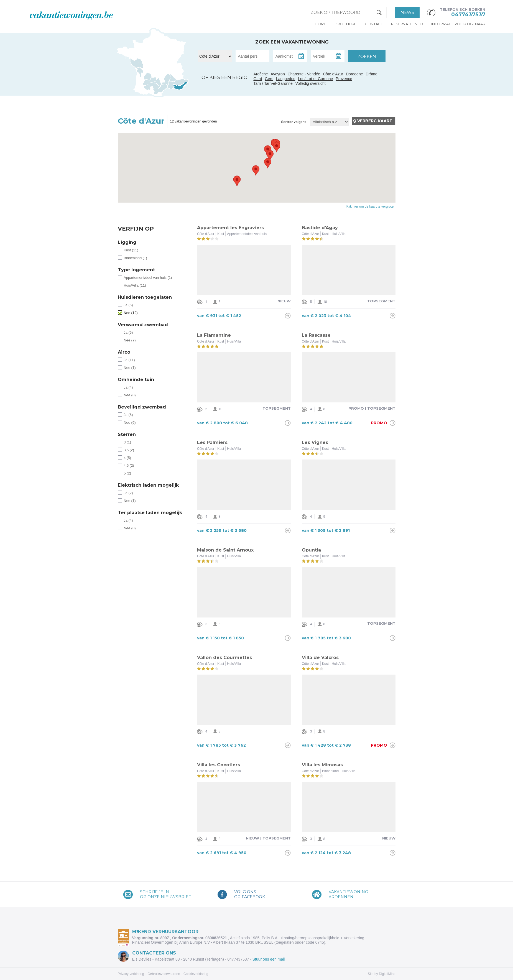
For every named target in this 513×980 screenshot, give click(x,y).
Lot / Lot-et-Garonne (315, 79)
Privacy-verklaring (131, 974)
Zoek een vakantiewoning (292, 42)
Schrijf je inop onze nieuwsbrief (165, 894)
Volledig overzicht (311, 83)
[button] (268, 163)
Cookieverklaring (196, 974)
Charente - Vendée (137, 68)
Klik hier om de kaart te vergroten (371, 206)
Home (321, 24)
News (407, 12)
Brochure (346, 24)
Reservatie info (407, 24)
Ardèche (167, 77)
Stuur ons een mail (269, 959)
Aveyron (278, 74)
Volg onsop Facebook (250, 894)
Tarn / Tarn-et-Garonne (155, 86)
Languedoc (160, 90)
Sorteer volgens (294, 122)
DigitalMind (387, 974)
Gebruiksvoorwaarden (164, 974)
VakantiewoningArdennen (348, 894)
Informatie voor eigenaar (458, 24)
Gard (166, 83)
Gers (146, 83)
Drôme (372, 74)
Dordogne (354, 74)
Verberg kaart (375, 121)
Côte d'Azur (181, 86)
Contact (374, 24)
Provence (344, 79)
